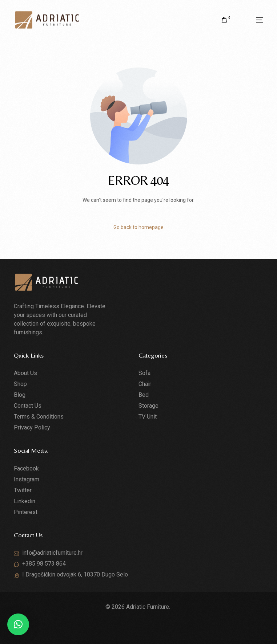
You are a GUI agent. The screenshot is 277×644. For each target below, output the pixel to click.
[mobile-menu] (250, 20)
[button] (18, 624)
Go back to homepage (138, 227)
